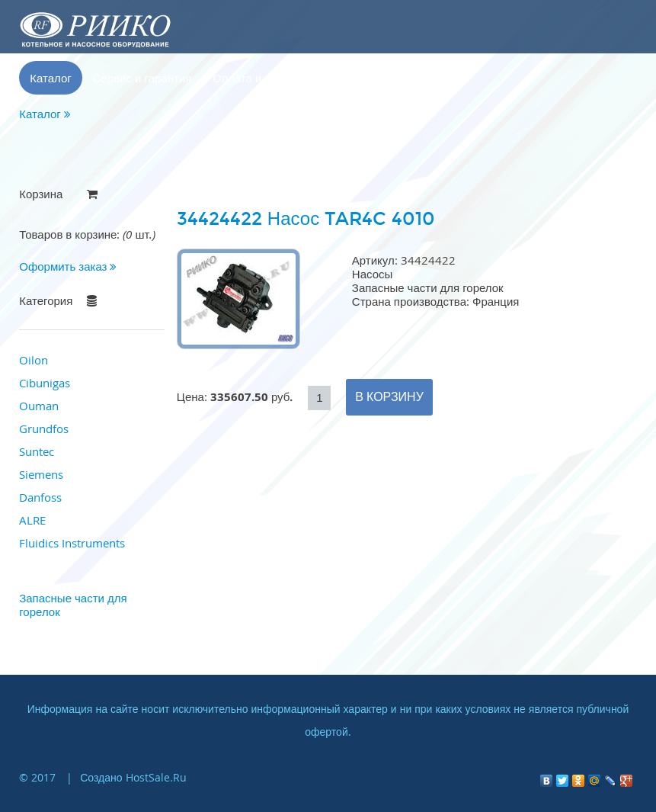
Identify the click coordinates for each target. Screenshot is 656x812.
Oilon (34, 360)
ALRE (32, 520)
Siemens (41, 474)
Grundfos (44, 428)
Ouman (39, 406)
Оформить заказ (68, 266)
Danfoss (40, 497)
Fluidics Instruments (72, 543)
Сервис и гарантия (142, 78)
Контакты (358, 78)
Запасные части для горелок (73, 605)
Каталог (51, 78)
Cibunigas (45, 383)
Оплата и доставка (262, 78)
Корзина (426, 78)
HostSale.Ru (156, 777)
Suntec (37, 451)
